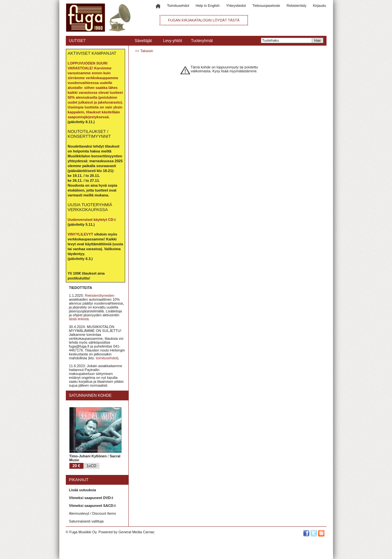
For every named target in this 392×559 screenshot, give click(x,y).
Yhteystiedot (236, 6)
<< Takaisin (144, 51)
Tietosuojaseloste (266, 6)
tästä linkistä (79, 319)
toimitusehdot (106, 358)
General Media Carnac (136, 532)
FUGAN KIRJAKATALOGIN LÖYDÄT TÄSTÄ (204, 20)
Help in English (207, 6)
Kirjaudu (319, 6)
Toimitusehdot (178, 6)
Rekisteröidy (297, 6)
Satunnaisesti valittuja (86, 521)
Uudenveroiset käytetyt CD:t (92, 220)
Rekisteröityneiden (100, 295)
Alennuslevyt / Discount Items (93, 513)
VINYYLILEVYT (80, 234)
